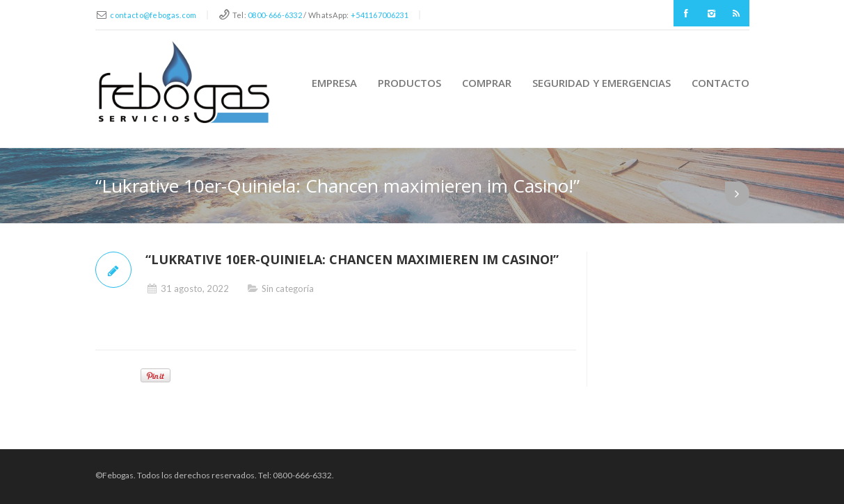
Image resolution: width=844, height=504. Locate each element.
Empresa (334, 83)
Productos (409, 83)
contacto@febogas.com (153, 15)
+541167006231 (380, 15)
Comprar (487, 83)
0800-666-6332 (275, 15)
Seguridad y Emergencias (602, 83)
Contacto (720, 83)
